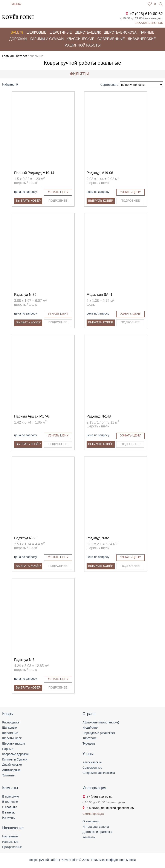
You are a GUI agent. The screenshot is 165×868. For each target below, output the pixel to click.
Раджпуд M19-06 (100, 173)
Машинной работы (83, 45)
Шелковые (36, 32)
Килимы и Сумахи (15, 759)
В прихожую (11, 796)
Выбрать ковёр (28, 201)
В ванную (9, 812)
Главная (8, 56)
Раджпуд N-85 (25, 538)
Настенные (10, 836)
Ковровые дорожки (15, 754)
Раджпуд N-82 (98, 538)
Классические (80, 39)
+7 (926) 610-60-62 (146, 14)
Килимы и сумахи (47, 39)
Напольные (10, 842)
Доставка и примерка (97, 832)
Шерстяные (61, 32)
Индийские (90, 728)
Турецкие (89, 743)
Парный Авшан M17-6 (32, 416)
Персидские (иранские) (99, 733)
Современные (111, 39)
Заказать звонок (149, 23)
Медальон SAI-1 (99, 295)
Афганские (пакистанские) (101, 722)
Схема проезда (93, 814)
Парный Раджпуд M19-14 (34, 173)
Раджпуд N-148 (99, 416)
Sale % (17, 32)
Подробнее (58, 201)
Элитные (8, 775)
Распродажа (11, 722)
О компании (91, 821)
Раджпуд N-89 (25, 295)
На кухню (9, 818)
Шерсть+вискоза (120, 32)
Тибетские (90, 738)
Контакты (89, 837)
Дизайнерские (142, 39)
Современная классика (99, 773)
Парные (147, 32)
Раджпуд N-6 (24, 660)
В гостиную (10, 802)
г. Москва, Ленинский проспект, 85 (110, 808)
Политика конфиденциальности (114, 860)
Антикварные (11, 770)
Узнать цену (58, 192)
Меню (16, 4)
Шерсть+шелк (88, 32)
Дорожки (18, 39)
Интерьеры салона (96, 827)
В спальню (10, 807)
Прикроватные (12, 847)
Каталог (22, 56)
